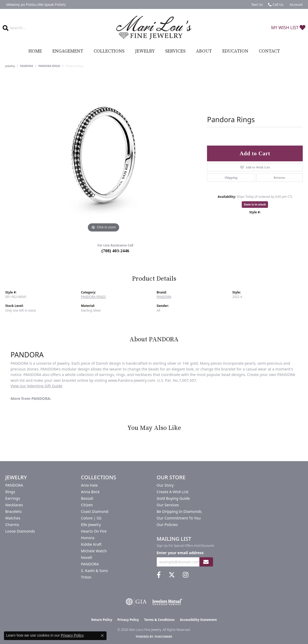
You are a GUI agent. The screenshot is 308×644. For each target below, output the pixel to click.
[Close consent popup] (102, 636)
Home (35, 51)
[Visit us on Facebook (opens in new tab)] (159, 575)
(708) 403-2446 (115, 251)
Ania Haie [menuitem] (89, 485)
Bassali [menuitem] (87, 498)
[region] (104, 155)
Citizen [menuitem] (87, 505)
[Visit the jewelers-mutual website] (167, 602)
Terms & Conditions (159, 620)
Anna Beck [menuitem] (90, 492)
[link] (35, 4)
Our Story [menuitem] (165, 485)
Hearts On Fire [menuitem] (94, 531)
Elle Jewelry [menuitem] (91, 525)
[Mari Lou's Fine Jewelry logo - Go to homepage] (154, 28)
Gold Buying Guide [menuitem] (173, 498)
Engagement (68, 51)
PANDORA (27, 66)
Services (175, 51)
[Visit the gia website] (136, 602)
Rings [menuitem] (10, 492)
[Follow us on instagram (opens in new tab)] (186, 575)
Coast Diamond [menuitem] (95, 511)
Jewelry (145, 51)
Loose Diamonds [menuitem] (20, 531)
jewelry (10, 66)
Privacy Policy (128, 620)
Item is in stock (255, 204)
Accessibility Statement (198, 620)
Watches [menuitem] (13, 518)
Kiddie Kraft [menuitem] (91, 544)
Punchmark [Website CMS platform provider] (163, 637)
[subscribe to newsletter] (206, 562)
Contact (269, 51)
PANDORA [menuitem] (14, 485)
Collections (109, 51)
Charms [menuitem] (12, 525)
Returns (280, 178)
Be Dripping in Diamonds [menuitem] (179, 511)
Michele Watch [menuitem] (94, 551)
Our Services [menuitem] (168, 505)
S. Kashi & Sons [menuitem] (94, 571)
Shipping (231, 178)
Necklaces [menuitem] (14, 505)
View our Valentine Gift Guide (36, 386)
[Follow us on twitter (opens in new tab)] (172, 575)
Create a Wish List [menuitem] (173, 492)
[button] (296, 4)
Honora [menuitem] (88, 538)
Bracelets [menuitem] (13, 511)
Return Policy (102, 620)
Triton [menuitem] (86, 577)
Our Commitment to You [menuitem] (179, 518)
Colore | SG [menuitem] (91, 518)
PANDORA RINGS (49, 66)
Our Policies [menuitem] (167, 525)
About (204, 51)
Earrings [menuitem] (13, 498)
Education (235, 51)
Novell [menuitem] (87, 557)
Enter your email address (180, 553)
